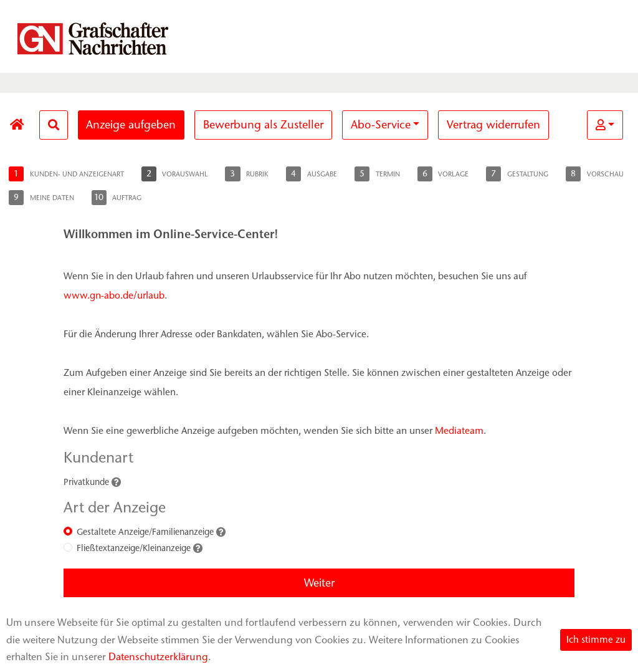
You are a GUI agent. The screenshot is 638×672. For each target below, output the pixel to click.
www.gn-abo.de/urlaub (114, 295)
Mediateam (459, 430)
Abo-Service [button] (381, 125)
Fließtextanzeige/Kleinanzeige (134, 548)
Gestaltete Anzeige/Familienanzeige (145, 532)
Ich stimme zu (596, 640)
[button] (605, 125)
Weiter (319, 583)
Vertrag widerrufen (493, 125)
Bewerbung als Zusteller (263, 125)
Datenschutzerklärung (158, 657)
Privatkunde (86, 482)
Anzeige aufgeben (131, 125)
